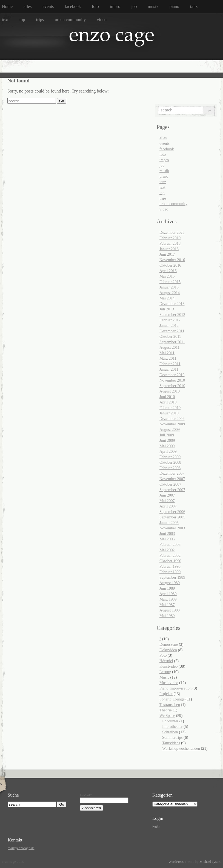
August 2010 (170, 391)
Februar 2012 (170, 320)
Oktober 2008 (170, 462)
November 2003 (172, 528)
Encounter (170, 721)
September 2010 (172, 386)
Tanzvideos (171, 743)
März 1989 (168, 599)
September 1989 (172, 577)
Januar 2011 (169, 369)
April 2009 (168, 451)
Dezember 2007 (172, 473)
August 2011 (169, 347)
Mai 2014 (167, 298)
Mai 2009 (167, 446)
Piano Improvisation (175, 688)
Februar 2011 (170, 364)
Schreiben (170, 732)
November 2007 (172, 479)
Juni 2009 (167, 440)
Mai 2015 (167, 276)
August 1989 (170, 583)
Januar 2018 (169, 249)
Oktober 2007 (170, 484)
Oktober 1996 (170, 561)
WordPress (176, 862)
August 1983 (170, 610)
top (22, 20)
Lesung (165, 672)
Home (7, 6)
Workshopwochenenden (181, 748)
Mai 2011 (167, 353)
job (134, 6)
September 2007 (172, 490)
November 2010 (172, 380)
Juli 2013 (167, 309)
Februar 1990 (170, 572)
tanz (194, 6)
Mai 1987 (167, 605)
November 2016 (172, 260)
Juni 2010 (167, 397)
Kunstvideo (168, 666)
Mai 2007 (167, 501)
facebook (73, 6)
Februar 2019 (170, 238)
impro (115, 6)
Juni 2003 (167, 534)
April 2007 (168, 506)
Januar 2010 (169, 413)
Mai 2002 (167, 550)
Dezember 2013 (172, 304)
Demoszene (169, 644)
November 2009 (172, 424)
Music (164, 677)
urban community (70, 20)
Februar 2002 (170, 555)
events (48, 6)
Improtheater (172, 726)
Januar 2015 (169, 287)
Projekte (166, 694)
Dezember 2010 (172, 375)
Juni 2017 (167, 254)
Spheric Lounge (172, 699)
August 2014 (170, 293)
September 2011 (172, 342)
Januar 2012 (169, 325)
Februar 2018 (170, 243)
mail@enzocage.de (21, 848)
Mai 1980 (167, 616)
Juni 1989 (167, 588)
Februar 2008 (170, 468)
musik (153, 6)
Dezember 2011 (172, 331)
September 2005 (172, 517)
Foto (163, 655)
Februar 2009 (170, 457)
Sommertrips (172, 737)
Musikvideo (169, 683)
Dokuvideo (168, 650)
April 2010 (168, 402)
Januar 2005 (169, 523)
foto (95, 6)
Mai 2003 (167, 539)
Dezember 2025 (172, 232)
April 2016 (168, 271)
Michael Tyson (210, 862)
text (5, 20)
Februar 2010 (170, 408)
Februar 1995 (170, 566)
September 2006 (172, 512)
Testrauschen (170, 705)
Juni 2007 (167, 495)
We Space (167, 716)
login (156, 826)
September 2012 (172, 315)
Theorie (166, 710)
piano (175, 6)
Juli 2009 (167, 435)
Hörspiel (166, 661)
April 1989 (168, 594)
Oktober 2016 (170, 265)
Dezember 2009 (172, 419)
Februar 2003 (170, 544)
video (102, 20)
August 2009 (170, 429)
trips (40, 20)
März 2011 (168, 358)
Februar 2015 (170, 282)
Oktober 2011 (170, 336)
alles (28, 6)
